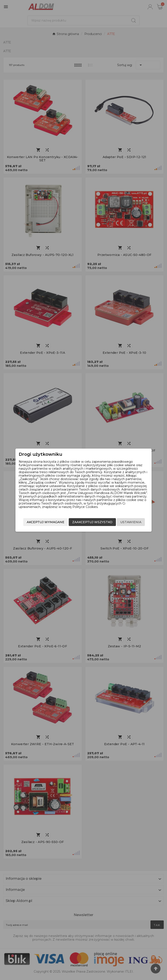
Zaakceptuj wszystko (91, 519)
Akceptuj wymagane (92, 528)
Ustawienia (129, 519)
